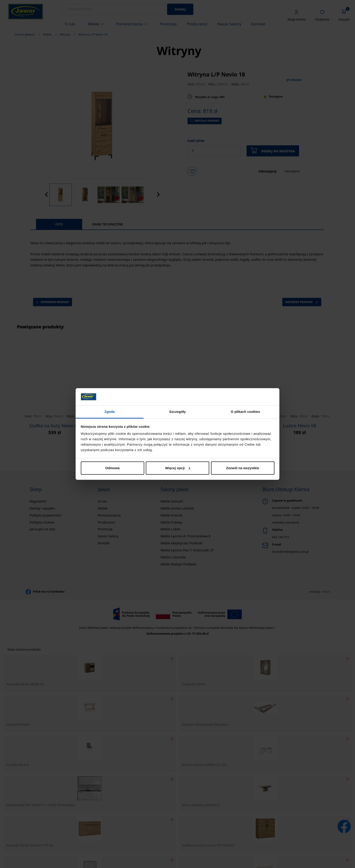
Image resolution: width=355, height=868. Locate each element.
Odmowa (112, 468)
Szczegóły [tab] (177, 412)
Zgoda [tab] (110, 412)
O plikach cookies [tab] (245, 412)
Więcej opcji (178, 468)
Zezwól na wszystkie (243, 468)
